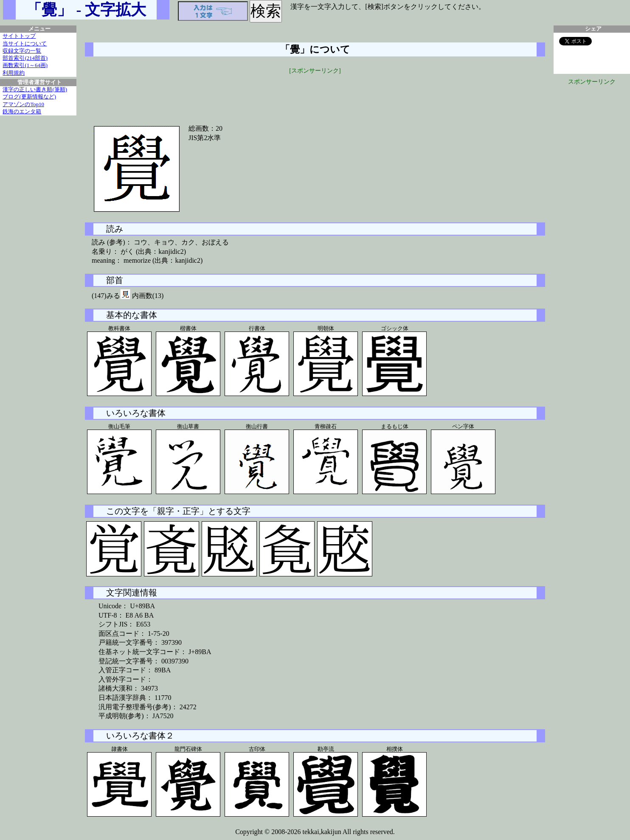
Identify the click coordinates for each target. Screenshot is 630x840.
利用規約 (14, 73)
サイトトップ (19, 36)
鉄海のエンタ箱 (22, 112)
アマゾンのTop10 (23, 104)
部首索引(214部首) (25, 58)
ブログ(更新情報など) (29, 97)
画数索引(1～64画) (25, 65)
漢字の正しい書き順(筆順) (35, 90)
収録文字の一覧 (22, 51)
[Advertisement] (315, 94)
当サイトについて (25, 44)
